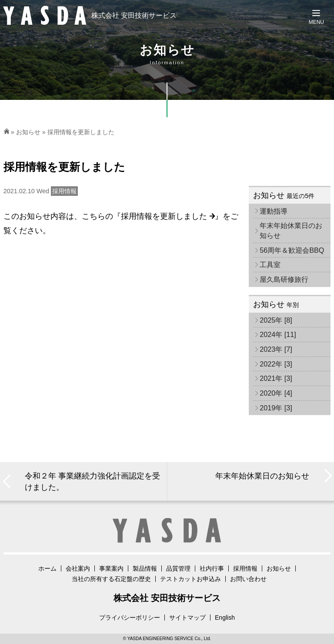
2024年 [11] (278, 334)
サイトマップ (187, 618)
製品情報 (145, 568)
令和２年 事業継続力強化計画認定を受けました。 (92, 481)
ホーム (47, 568)
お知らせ (28, 132)
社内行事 (212, 568)
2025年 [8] (276, 320)
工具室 (270, 264)
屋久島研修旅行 (284, 279)
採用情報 (245, 568)
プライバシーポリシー (130, 618)
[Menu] (316, 17)
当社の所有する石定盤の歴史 (111, 579)
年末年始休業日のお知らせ (291, 230)
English (225, 618)
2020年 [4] (276, 393)
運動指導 (274, 211)
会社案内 (78, 568)
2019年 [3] (276, 408)
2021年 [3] (276, 378)
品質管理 (178, 568)
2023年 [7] (276, 349)
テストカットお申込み (190, 579)
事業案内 (111, 568)
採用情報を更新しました (168, 216)
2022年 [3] (276, 364)
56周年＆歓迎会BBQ (292, 250)
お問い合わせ (248, 579)
